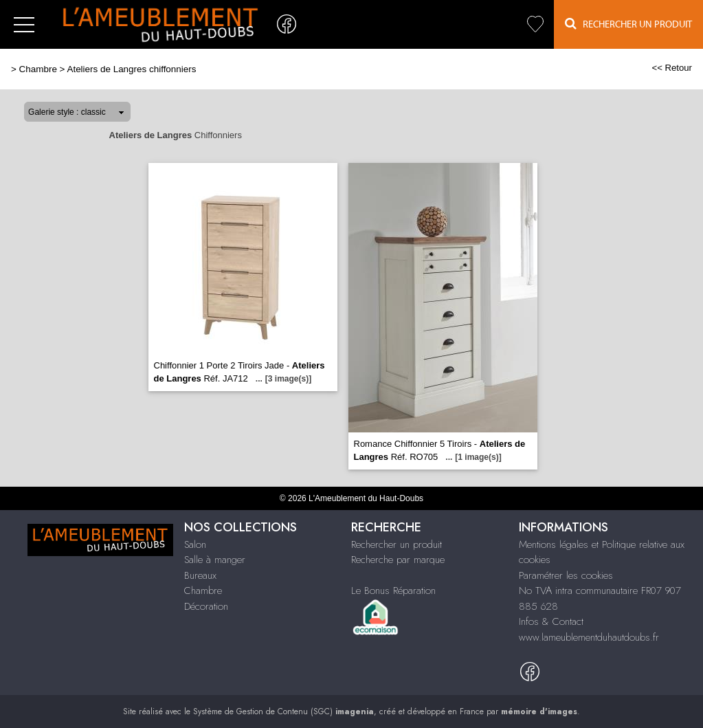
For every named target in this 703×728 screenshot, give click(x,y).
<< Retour (672, 68)
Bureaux (200, 575)
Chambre (38, 69)
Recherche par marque (398, 560)
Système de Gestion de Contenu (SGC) (283, 712)
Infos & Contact (551, 621)
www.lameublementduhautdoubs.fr (589, 637)
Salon (195, 544)
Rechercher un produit (397, 544)
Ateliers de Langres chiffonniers (131, 69)
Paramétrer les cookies (566, 575)
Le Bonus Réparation (393, 591)
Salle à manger (215, 560)
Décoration (206, 606)
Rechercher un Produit (628, 24)
